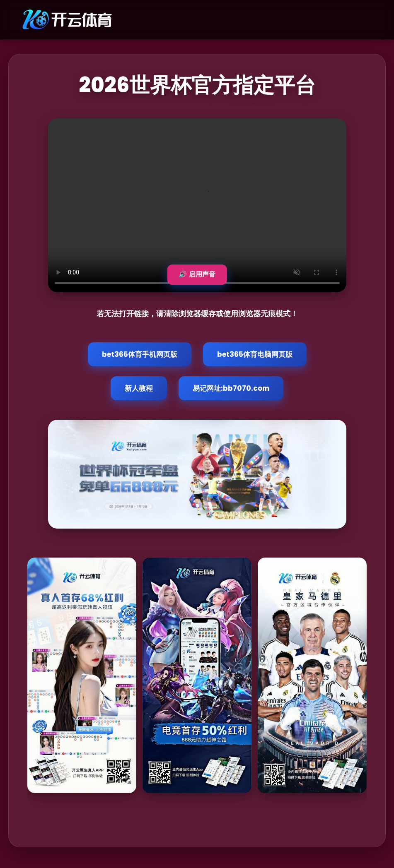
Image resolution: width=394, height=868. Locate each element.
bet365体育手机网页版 (140, 354)
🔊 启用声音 (197, 274)
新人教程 (139, 388)
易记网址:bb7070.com (231, 388)
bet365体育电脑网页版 (255, 354)
